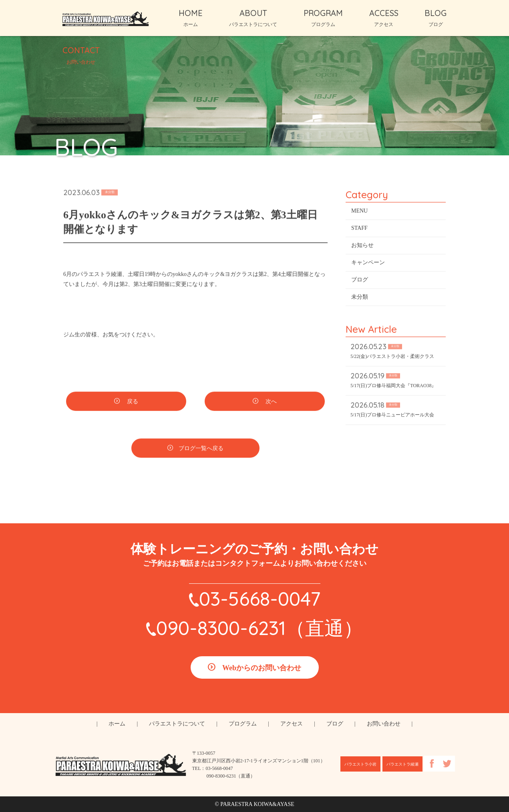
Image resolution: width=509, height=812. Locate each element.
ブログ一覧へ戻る (201, 449)
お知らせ (362, 246)
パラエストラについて (177, 724)
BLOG (436, 18)
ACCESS (384, 18)
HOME (191, 18)
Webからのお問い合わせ (262, 668)
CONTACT (81, 55)
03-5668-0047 (260, 599)
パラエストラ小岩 (360, 764)
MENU (359, 212)
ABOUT (253, 18)
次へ (270, 403)
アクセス (292, 724)
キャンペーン (368, 264)
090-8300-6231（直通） (260, 628)
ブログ (360, 281)
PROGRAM (323, 18)
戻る (132, 403)
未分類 (360, 298)
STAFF (359, 229)
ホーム (117, 724)
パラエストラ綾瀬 (402, 764)
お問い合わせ (384, 724)
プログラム (243, 724)
